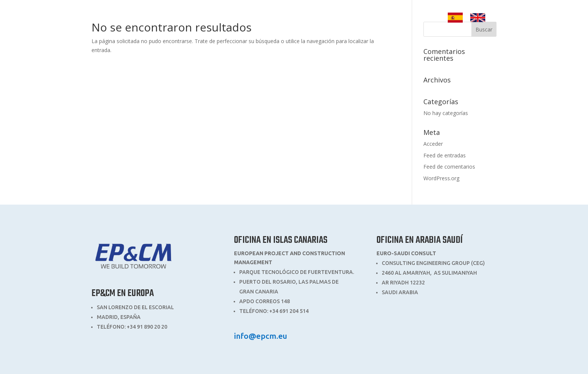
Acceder (433, 144)
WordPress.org (441, 178)
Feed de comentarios (449, 167)
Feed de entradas (445, 155)
